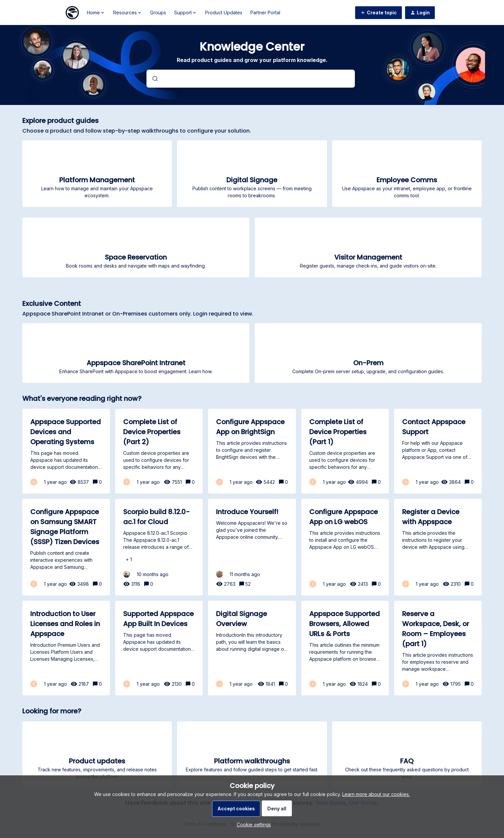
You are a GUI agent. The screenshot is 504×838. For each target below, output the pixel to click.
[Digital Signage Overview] (252, 648)
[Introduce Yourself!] (252, 547)
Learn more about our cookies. (376, 794)
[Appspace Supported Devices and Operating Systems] (66, 451)
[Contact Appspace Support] (438, 451)
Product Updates (224, 12)
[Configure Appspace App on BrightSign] (252, 451)
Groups (158, 12)
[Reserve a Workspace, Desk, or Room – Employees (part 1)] (438, 648)
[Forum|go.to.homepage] (72, 13)
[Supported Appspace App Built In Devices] (159, 648)
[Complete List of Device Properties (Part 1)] (345, 451)
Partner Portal (265, 12)
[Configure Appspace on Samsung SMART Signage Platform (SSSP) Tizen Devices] (66, 547)
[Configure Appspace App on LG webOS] (345, 547)
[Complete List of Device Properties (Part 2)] (159, 451)
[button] (252, 825)
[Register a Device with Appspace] (438, 547)
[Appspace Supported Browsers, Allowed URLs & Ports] (345, 648)
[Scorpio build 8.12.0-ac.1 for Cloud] (159, 547)
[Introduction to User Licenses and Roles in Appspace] (66, 648)
